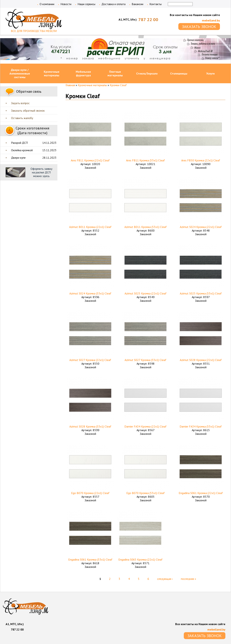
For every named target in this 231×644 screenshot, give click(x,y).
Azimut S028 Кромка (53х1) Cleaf (90, 426)
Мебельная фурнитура (83, 73)
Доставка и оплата (114, 4)
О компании (47, 4)
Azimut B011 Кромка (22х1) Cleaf (90, 227)
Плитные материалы (115, 73)
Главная (70, 85)
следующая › (165, 579)
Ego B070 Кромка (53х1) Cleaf (146, 493)
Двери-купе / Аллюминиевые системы (20, 73)
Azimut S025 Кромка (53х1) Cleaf (201, 293)
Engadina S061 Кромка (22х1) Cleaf (201, 493)
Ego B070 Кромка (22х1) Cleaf (90, 493)
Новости (66, 4)
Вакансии (137, 4)
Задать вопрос (20, 103)
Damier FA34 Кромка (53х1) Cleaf (201, 426)
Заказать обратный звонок (28, 111)
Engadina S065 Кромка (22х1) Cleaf (140, 559)
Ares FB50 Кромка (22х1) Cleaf (201, 160)
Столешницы (179, 73)
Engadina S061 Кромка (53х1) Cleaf (90, 559)
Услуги (210, 73)
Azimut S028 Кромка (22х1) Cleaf (201, 360)
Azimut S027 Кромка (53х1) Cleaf (145, 360)
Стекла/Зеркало (147, 73)
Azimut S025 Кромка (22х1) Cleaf (146, 293)
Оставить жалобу (22, 118)
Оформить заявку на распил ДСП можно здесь (41, 172)
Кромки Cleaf (118, 85)
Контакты (156, 4)
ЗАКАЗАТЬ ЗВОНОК (199, 27)
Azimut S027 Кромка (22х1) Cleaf (90, 360)
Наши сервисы (86, 4)
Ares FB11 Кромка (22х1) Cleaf (90, 160)
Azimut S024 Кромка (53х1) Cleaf (90, 293)
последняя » (189, 579)
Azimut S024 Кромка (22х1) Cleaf (201, 227)
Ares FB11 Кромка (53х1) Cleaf (145, 160)
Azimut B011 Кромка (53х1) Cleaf (146, 227)
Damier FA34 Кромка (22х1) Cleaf (145, 426)
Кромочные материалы (52, 73)
